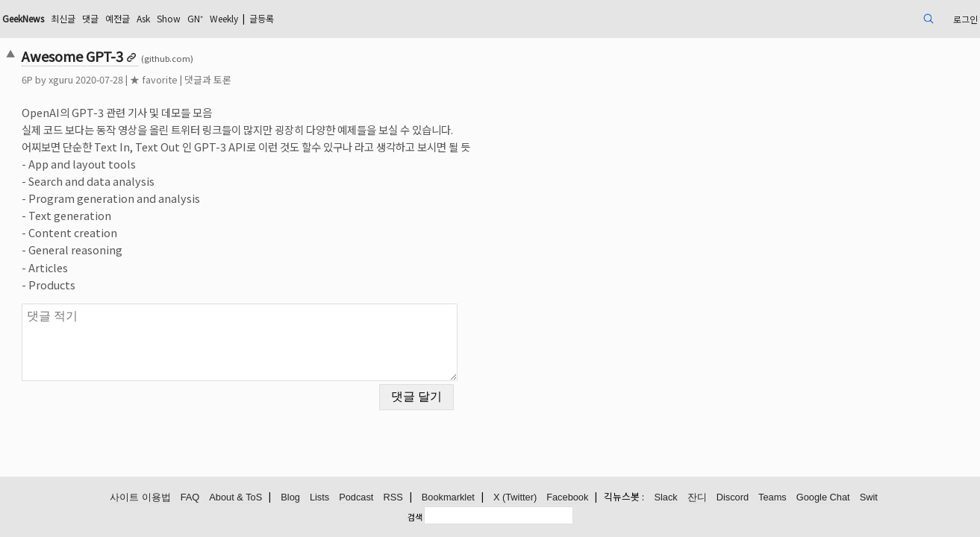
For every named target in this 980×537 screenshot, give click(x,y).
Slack (665, 498)
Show (297, 18)
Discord (733, 498)
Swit (869, 498)
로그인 (865, 18)
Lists (319, 498)
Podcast (356, 498)
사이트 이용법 (140, 498)
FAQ (190, 498)
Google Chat (823, 498)
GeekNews (127, 18)
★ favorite (248, 79)
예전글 (237, 18)
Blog (290, 498)
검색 (415, 517)
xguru (155, 79)
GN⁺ (328, 18)
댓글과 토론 (302, 79)
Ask (267, 18)
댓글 (206, 18)
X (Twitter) (515, 498)
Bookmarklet (448, 498)
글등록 (409, 18)
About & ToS (235, 498)
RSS (393, 498)
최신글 (175, 18)
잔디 (697, 498)
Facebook (567, 498)
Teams (773, 498)
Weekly (363, 18)
